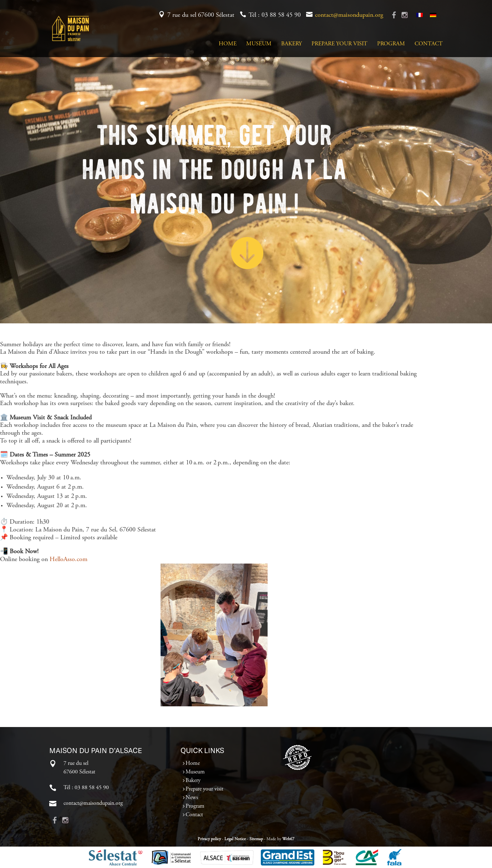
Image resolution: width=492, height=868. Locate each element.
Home (228, 44)
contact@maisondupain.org (349, 15)
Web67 (288, 839)
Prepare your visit (339, 44)
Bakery (291, 44)
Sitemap (256, 839)
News (192, 798)
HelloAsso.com (69, 560)
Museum (259, 44)
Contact (429, 44)
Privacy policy (209, 839)
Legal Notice (235, 839)
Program (391, 44)
